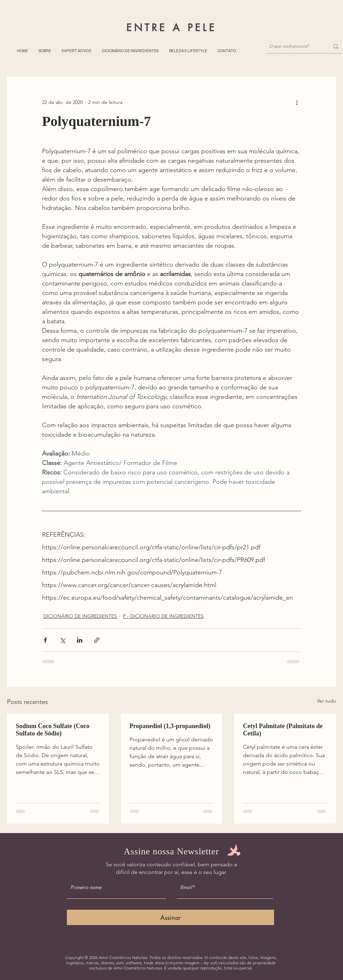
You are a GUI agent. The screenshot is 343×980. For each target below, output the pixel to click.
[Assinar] (170, 917)
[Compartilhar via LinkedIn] (80, 640)
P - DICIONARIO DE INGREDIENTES (163, 616)
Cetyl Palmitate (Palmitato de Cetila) (283, 730)
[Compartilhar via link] (97, 640)
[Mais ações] (297, 102)
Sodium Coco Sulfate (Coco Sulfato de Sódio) (53, 730)
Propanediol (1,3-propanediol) (170, 726)
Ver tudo (327, 701)
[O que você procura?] (294, 46)
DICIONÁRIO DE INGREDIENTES (80, 616)
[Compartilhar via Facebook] (45, 640)
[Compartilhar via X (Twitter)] (62, 640)
